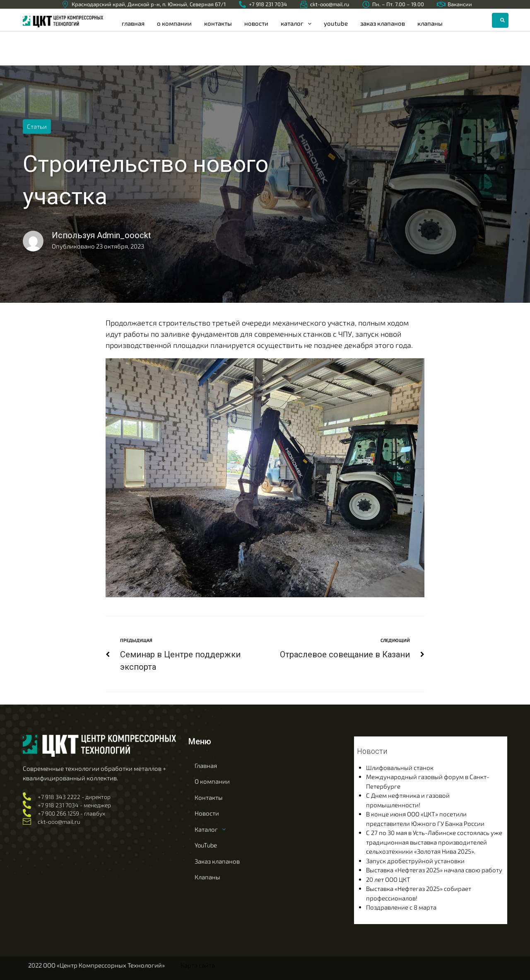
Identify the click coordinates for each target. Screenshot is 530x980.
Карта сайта (198, 965)
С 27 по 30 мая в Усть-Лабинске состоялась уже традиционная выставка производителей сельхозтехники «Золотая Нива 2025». (434, 842)
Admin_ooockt (124, 235)
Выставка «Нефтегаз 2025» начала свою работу (434, 870)
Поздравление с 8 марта (401, 907)
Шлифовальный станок (400, 767)
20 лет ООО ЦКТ (388, 879)
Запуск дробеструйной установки (415, 860)
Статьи (37, 126)
